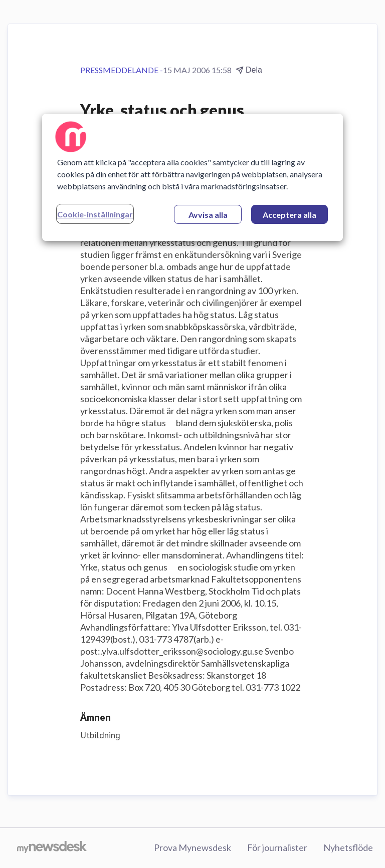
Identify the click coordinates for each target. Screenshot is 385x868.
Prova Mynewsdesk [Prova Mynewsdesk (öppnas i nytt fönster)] (192, 847)
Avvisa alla (208, 215)
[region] (192, 177)
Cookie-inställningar (95, 214)
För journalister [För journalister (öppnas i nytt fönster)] (277, 847)
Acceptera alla (290, 215)
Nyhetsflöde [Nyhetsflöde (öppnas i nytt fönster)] (348, 847)
